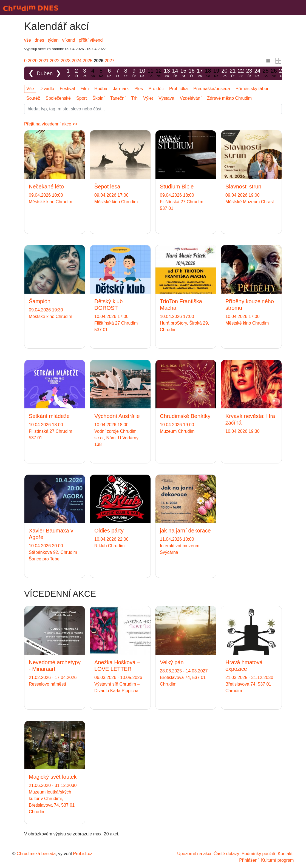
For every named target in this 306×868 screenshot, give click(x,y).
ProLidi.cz (83, 854)
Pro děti (156, 89)
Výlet (148, 98)
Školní (98, 98)
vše (28, 40)
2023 (66, 61)
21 (233, 73)
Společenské (58, 98)
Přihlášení (249, 860)
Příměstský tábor (252, 89)
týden (53, 40)
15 (183, 73)
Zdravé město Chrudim (229, 98)
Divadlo (47, 89)
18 (208, 73)
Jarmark (121, 89)
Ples (139, 89)
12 (159, 73)
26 (274, 73)
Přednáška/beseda (212, 89)
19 (216, 73)
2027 (110, 61)
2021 (44, 61)
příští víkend (91, 40)
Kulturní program (277, 860)
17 (200, 73)
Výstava (166, 98)
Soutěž (33, 98)
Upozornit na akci (194, 854)
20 (225, 73)
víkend (69, 40)
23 (249, 73)
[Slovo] (153, 109)
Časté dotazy (226, 854)
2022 (55, 61)
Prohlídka (178, 89)
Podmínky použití (258, 854)
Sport (81, 98)
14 (175, 73)
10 (142, 73)
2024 (77, 61)
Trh (134, 98)
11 (151, 73)
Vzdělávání (191, 98)
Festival (67, 89)
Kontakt (285, 854)
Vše (30, 89)
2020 (33, 61)
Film (84, 89)
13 (167, 73)
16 (192, 73)
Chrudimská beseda (36, 854)
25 (266, 73)
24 (257, 73)
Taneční (118, 98)
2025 (88, 61)
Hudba (101, 89)
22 (241, 73)
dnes (39, 40)
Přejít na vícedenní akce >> (51, 124)
